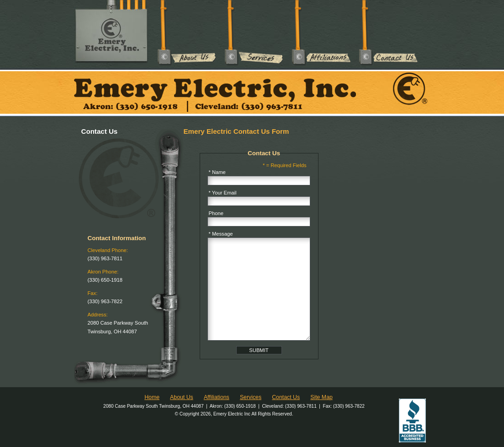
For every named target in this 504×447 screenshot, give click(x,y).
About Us (187, 33)
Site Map (321, 397)
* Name (217, 172)
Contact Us (389, 33)
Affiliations (321, 33)
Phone (216, 213)
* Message (221, 234)
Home (152, 397)
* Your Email (223, 193)
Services (254, 33)
